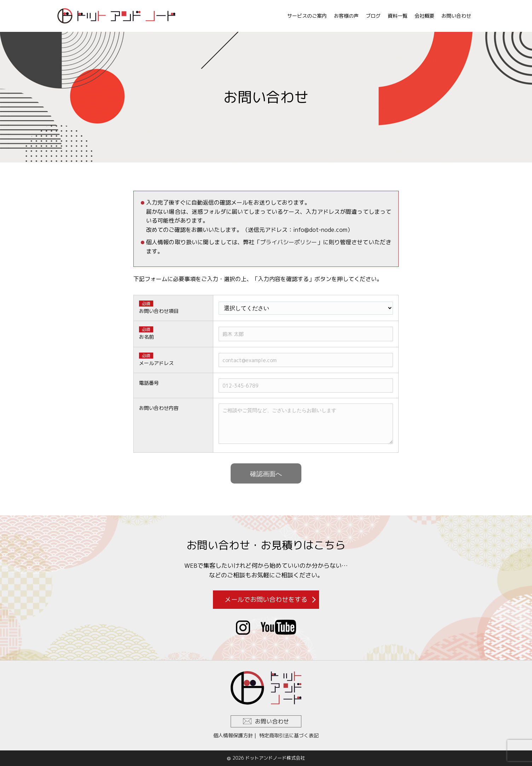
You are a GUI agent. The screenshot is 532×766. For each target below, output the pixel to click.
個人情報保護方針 (233, 735)
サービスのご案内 (307, 16)
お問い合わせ (456, 16)
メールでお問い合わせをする (266, 599)
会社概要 (424, 16)
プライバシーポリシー (288, 242)
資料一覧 (398, 16)
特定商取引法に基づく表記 (289, 735)
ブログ (373, 16)
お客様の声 (346, 16)
